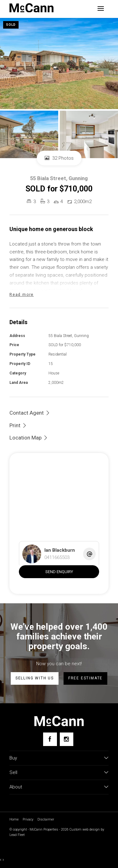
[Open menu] (101, 8)
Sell (13, 772)
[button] (18, 425)
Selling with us (35, 678)
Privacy (28, 819)
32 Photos (59, 158)
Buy (13, 758)
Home (14, 819)
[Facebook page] (50, 739)
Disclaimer (46, 819)
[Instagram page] (67, 739)
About (16, 787)
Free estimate (85, 678)
